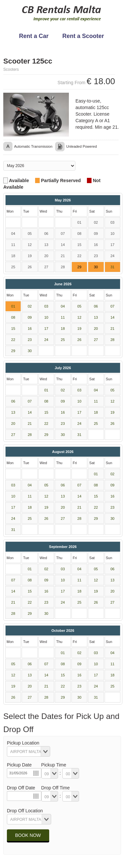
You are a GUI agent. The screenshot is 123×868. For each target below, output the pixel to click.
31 (113, 267)
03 (46, 306)
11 (63, 317)
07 (113, 306)
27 (96, 340)
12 (79, 317)
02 (30, 306)
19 (79, 329)
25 (63, 340)
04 (63, 306)
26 (79, 340)
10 (46, 317)
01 (13, 306)
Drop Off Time (56, 788)
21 (113, 329)
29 (13, 351)
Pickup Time (54, 765)
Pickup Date (19, 765)
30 (30, 351)
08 (13, 317)
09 (30, 317)
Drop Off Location (25, 811)
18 (63, 329)
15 (13, 329)
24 (46, 340)
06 (96, 306)
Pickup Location (23, 743)
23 (30, 340)
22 (13, 340)
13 (96, 317)
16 (30, 329)
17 (46, 329)
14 (113, 317)
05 (79, 306)
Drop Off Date (21, 788)
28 (113, 340)
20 (96, 329)
